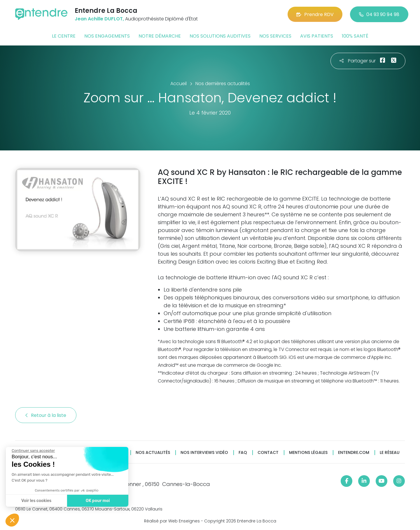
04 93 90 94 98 (379, 14)
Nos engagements (107, 36)
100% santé (355, 36)
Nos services (275, 36)
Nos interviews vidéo (204, 453)
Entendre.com (354, 453)
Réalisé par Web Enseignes (172, 521)
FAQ (243, 453)
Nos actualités (153, 453)
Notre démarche (160, 36)
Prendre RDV (315, 14)
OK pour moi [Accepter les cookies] (98, 501)
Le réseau (390, 453)
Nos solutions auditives (220, 36)
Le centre (64, 36)
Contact (268, 453)
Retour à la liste (46, 415)
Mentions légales (308, 453)
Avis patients (317, 36)
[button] (12, 520)
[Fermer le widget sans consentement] (33, 451)
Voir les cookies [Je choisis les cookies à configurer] (36, 501)
